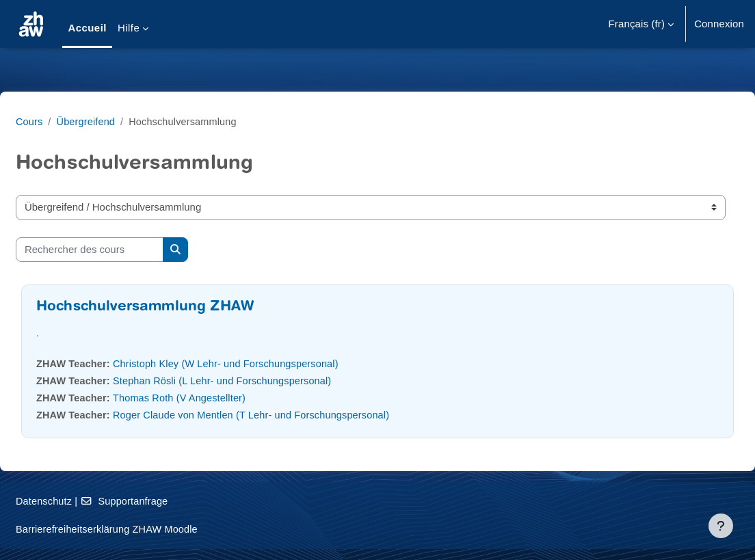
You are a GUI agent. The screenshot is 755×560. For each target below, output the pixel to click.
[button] (641, 24)
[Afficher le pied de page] (721, 526)
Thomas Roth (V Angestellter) (217, 398)
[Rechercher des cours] (122, 250)
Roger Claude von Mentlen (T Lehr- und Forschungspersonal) (291, 415)
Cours (63, 121)
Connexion (719, 24)
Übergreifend (120, 121)
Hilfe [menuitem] (129, 28)
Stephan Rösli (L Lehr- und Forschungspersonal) (261, 381)
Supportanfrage (160, 501)
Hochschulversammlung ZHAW (178, 307)
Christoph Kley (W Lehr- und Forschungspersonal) (265, 363)
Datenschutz (78, 501)
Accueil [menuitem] (87, 28)
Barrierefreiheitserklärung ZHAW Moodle (143, 529)
